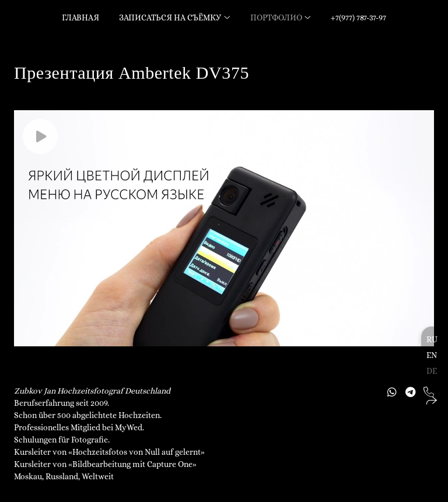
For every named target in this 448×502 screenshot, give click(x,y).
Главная (80, 17)
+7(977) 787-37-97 (358, 17)
